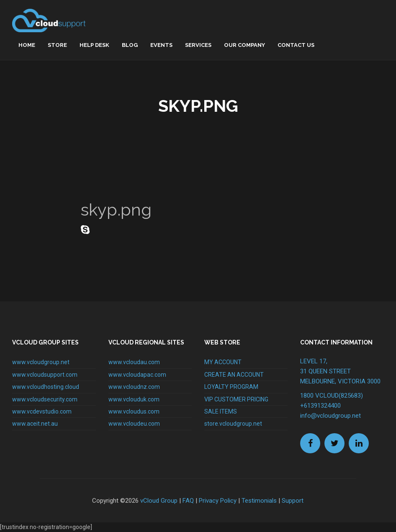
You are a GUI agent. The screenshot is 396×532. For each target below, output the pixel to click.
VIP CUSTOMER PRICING (236, 399)
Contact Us (296, 45)
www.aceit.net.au (35, 424)
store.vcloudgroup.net (233, 424)
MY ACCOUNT (223, 362)
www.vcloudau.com (134, 362)
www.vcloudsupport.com (45, 375)
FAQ (188, 501)
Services (198, 45)
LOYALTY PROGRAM (231, 387)
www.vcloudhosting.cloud (46, 387)
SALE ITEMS (221, 411)
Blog (130, 45)
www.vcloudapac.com (137, 375)
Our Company (244, 45)
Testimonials (259, 501)
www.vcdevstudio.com (42, 411)
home (27, 45)
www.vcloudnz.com (134, 387)
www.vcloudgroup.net (41, 362)
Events (161, 45)
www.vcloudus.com (134, 411)
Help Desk (94, 45)
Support (293, 501)
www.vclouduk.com (134, 399)
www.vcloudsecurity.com (45, 399)
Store (57, 45)
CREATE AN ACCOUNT (234, 375)
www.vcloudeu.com (134, 424)
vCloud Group (159, 501)
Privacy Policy (218, 501)
